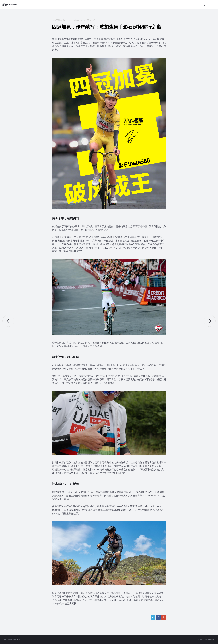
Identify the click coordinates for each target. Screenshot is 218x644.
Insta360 (55, 20)
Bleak (18, 640)
